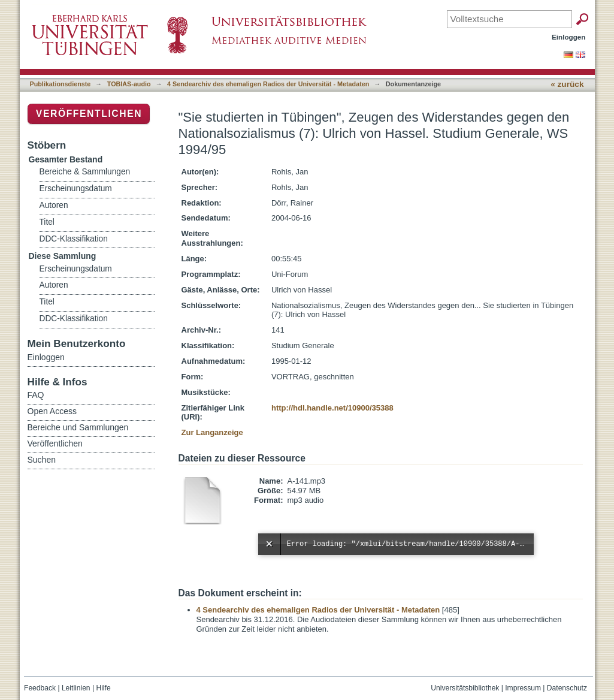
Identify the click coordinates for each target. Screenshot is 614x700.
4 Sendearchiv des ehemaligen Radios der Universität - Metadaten (268, 84)
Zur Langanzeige (212, 432)
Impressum (523, 688)
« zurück (567, 84)
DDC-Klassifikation (74, 239)
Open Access (52, 411)
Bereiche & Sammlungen (85, 172)
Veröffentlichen (89, 114)
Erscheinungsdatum (76, 188)
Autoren (54, 205)
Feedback (40, 688)
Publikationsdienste (61, 84)
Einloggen (569, 37)
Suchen (42, 460)
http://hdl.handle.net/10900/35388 (332, 408)
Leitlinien (76, 688)
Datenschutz (567, 688)
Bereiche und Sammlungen (78, 427)
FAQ (36, 395)
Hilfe (103, 688)
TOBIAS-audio (129, 84)
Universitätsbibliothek (465, 688)
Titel (47, 222)
